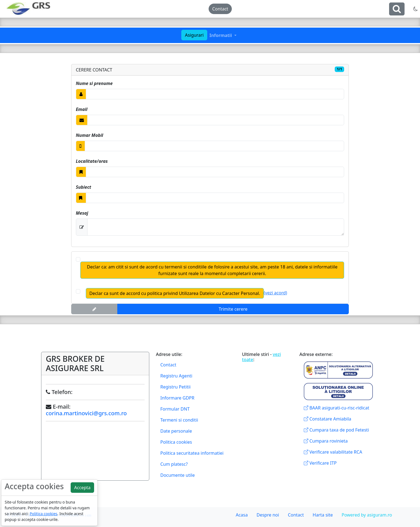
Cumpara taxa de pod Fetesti (336, 430)
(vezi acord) (276, 293)
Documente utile (178, 475)
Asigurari (194, 35)
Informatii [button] (221, 35)
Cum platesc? (174, 464)
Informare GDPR (177, 398)
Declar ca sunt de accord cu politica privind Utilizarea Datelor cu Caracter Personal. (175, 293)
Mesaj (82, 213)
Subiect (84, 187)
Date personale (176, 431)
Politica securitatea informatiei (192, 453)
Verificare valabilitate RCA (333, 452)
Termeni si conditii (179, 420)
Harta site (323, 515)
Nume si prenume (94, 83)
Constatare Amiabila (328, 419)
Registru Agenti (176, 376)
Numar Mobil (90, 135)
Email (82, 109)
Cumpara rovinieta (326, 441)
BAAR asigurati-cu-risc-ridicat (337, 408)
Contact (220, 9)
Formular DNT (175, 409)
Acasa (242, 515)
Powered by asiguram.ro (367, 515)
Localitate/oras (92, 161)
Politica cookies (176, 442)
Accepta (82, 488)
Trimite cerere (233, 309)
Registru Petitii (176, 387)
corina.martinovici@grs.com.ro (86, 413)
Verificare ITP (320, 463)
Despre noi (268, 515)
